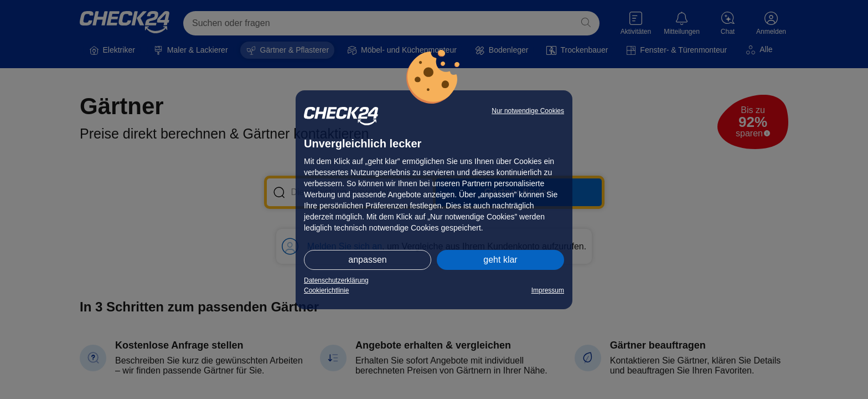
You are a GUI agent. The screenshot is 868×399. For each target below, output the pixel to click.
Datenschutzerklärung (336, 280)
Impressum (548, 290)
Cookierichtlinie (326, 290)
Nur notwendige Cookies (528, 111)
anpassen (367, 260)
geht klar (500, 260)
